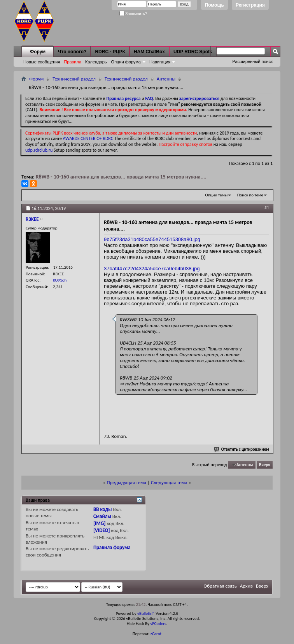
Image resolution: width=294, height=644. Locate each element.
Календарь (96, 62)
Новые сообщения (42, 62)
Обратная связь (220, 586)
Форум (38, 52)
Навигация (160, 62)
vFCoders (158, 624)
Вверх (264, 465)
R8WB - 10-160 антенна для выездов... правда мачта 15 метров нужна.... (121, 177)
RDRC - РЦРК (110, 52)
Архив (246, 586)
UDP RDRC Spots (193, 52)
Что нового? (72, 52)
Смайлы (102, 516)
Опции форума (126, 62)
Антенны (166, 79)
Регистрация (250, 5)
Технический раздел (74, 79)
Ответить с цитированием (242, 449)
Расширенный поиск (252, 61)
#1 (267, 208)
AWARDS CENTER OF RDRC (88, 138)
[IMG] (100, 523)
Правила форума (112, 547)
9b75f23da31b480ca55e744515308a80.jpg (152, 239)
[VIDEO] (102, 530)
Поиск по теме (250, 195)
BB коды (103, 509)
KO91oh (60, 280)
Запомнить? (133, 14)
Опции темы (217, 195)
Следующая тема (169, 482)
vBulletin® (146, 613)
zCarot (156, 634)
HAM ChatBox (149, 52)
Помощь (214, 5)
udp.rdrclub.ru (39, 150)
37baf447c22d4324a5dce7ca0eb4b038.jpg (152, 269)
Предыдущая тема (126, 482)
